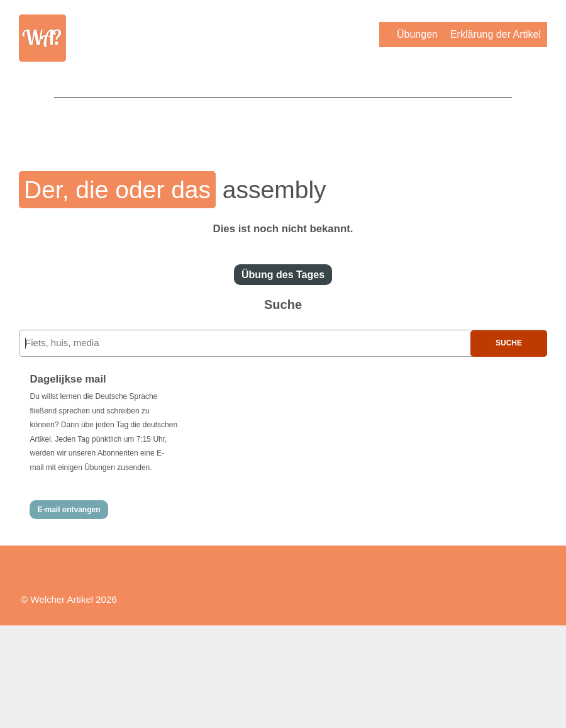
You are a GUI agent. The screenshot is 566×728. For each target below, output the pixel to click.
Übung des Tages (283, 275)
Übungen (417, 34)
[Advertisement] (283, 126)
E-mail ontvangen (69, 510)
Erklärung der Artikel (496, 34)
